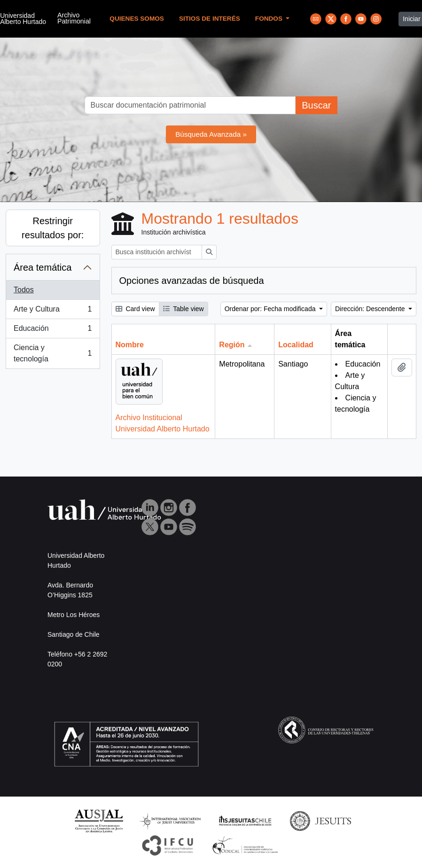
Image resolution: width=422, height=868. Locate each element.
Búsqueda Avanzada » (211, 134)
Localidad (296, 345)
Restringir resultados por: (53, 228)
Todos (24, 290)
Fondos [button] (270, 19)
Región (232, 345)
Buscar (316, 105)
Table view (184, 309)
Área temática (43, 267)
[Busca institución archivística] (157, 252)
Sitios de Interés (210, 19)
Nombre (130, 345)
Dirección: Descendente (371, 309)
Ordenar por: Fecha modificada (271, 309)
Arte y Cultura (53, 311)
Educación (53, 330)
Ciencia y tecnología (53, 353)
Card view (135, 309)
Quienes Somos (137, 19)
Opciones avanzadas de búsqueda (192, 281)
